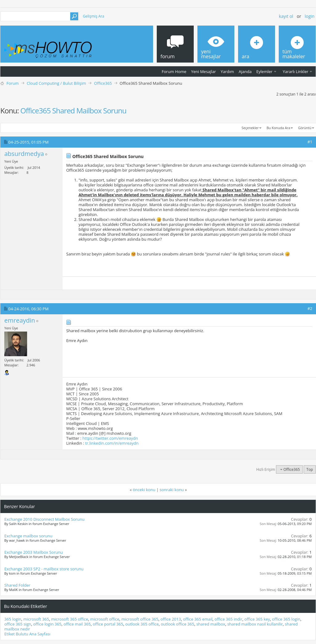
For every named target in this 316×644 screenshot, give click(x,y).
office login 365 (47, 624)
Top (310, 469)
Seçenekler (250, 128)
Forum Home (174, 71)
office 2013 (171, 619)
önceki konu (144, 490)
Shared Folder (17, 585)
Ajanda (245, 71)
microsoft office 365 (140, 619)
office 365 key (257, 619)
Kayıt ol (286, 16)
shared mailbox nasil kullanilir (255, 624)
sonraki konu (172, 490)
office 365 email (198, 619)
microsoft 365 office (70, 619)
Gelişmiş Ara (93, 16)
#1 (310, 142)
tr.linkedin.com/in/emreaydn (112, 443)
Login (310, 16)
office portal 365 (108, 624)
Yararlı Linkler (296, 71)
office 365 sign (18, 624)
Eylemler (264, 71)
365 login (13, 619)
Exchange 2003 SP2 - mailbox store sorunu (44, 569)
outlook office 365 (178, 624)
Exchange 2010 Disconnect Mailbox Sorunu (44, 519)
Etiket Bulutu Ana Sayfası (27, 634)
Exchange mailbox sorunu (28, 536)
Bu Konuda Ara (279, 128)
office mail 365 (77, 624)
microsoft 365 (36, 619)
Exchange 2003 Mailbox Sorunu (34, 552)
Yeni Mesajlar (203, 71)
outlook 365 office (142, 624)
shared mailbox (211, 624)
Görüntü (305, 128)
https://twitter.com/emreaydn (110, 438)
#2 (310, 308)
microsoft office (105, 619)
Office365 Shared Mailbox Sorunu (73, 110)
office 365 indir (228, 619)
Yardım (227, 71)
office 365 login (286, 619)
